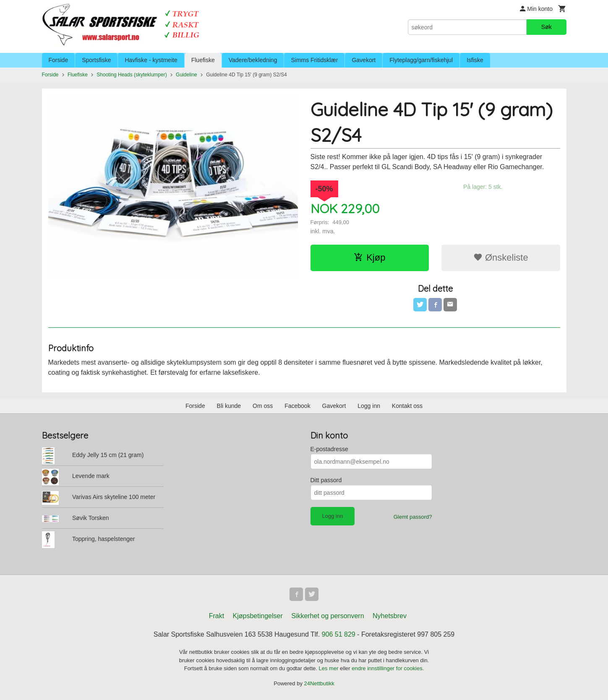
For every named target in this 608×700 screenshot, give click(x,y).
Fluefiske (203, 60)
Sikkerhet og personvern (327, 616)
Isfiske (475, 60)
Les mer (330, 668)
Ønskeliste (501, 257)
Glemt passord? (413, 517)
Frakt (217, 616)
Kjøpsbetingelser (258, 616)
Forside (59, 60)
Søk (547, 27)
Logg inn (369, 406)
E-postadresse (329, 449)
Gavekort (364, 60)
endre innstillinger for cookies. (388, 668)
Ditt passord (326, 480)
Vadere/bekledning (253, 60)
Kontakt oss (407, 406)
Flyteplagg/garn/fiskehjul (421, 60)
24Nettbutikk (319, 683)
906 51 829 (339, 634)
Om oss (263, 406)
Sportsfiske (96, 60)
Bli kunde (229, 406)
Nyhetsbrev (390, 616)
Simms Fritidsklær (314, 60)
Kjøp (369, 257)
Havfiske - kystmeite (151, 60)
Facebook (297, 406)
